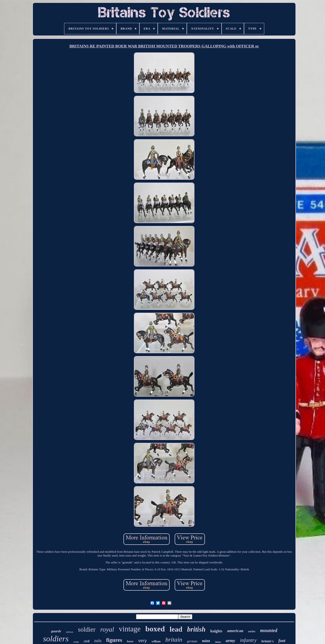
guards (56, 631)
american (235, 631)
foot (282, 641)
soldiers (56, 639)
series (252, 631)
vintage (130, 629)
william (156, 641)
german (192, 641)
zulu (98, 641)
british (196, 629)
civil (86, 641)
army (230, 641)
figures (114, 640)
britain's (268, 641)
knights (216, 631)
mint (206, 641)
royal (107, 629)
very (142, 641)
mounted (269, 630)
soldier (87, 629)
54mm (218, 642)
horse (130, 641)
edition (70, 632)
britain (174, 640)
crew (76, 642)
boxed (155, 629)
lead (176, 629)
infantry (248, 640)
